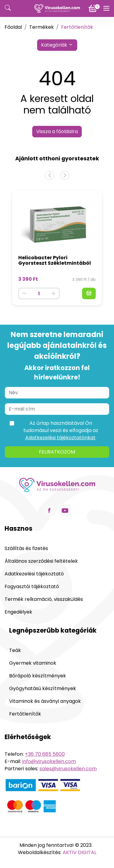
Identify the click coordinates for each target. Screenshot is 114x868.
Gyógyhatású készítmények (43, 688)
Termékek (41, 27)
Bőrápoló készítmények (38, 676)
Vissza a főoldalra (57, 131)
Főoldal (13, 27)
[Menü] (106, 8)
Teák (15, 650)
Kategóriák (57, 45)
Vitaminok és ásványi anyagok (45, 701)
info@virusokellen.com (49, 761)
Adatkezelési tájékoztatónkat (60, 438)
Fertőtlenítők (25, 714)
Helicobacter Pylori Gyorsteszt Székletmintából (55, 260)
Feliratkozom (57, 452)
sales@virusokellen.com (68, 769)
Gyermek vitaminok (33, 663)
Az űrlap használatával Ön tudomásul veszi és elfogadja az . (61, 430)
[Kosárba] (89, 293)
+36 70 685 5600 (45, 754)
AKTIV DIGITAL (79, 852)
